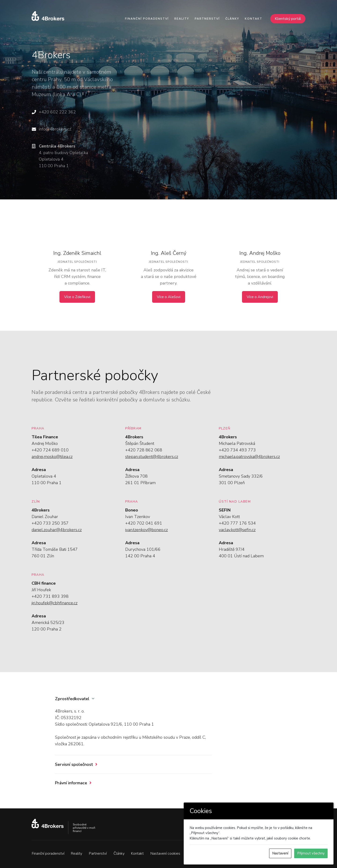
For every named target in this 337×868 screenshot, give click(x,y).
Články (232, 19)
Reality (182, 19)
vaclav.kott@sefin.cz (237, 530)
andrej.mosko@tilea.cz (52, 457)
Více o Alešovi (169, 297)
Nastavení (280, 853)
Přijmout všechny (311, 853)
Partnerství (207, 19)
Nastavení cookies (166, 854)
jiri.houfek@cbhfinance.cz (55, 603)
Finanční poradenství (147, 19)
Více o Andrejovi (260, 297)
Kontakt (254, 19)
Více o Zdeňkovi (77, 297)
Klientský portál (288, 19)
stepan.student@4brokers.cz (152, 457)
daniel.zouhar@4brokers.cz (57, 530)
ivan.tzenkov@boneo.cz (147, 530)
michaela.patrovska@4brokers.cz (249, 457)
